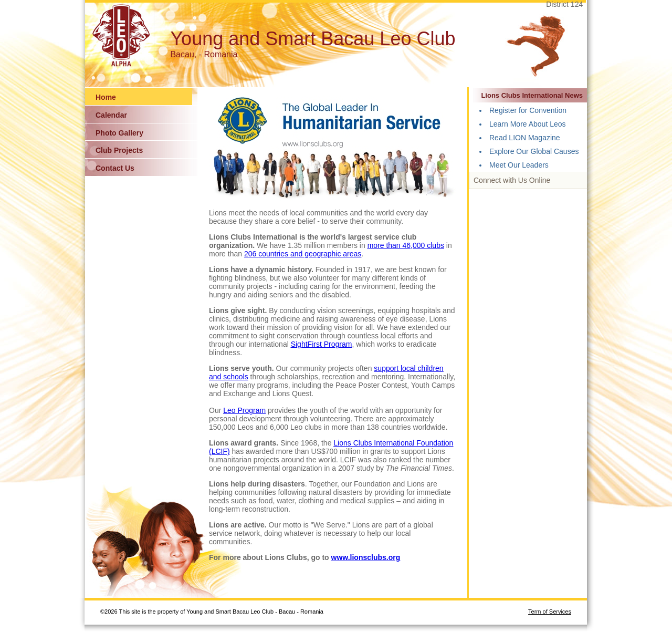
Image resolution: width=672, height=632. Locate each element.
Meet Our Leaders (519, 165)
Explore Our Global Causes (534, 151)
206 (251, 254)
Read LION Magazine (525, 138)
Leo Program (244, 410)
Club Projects (119, 150)
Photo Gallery (119, 133)
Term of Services (550, 612)
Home (106, 97)
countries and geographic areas (310, 254)
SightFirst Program (322, 344)
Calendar (111, 115)
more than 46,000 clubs (406, 245)
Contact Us (115, 168)
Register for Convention (528, 110)
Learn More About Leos (528, 124)
